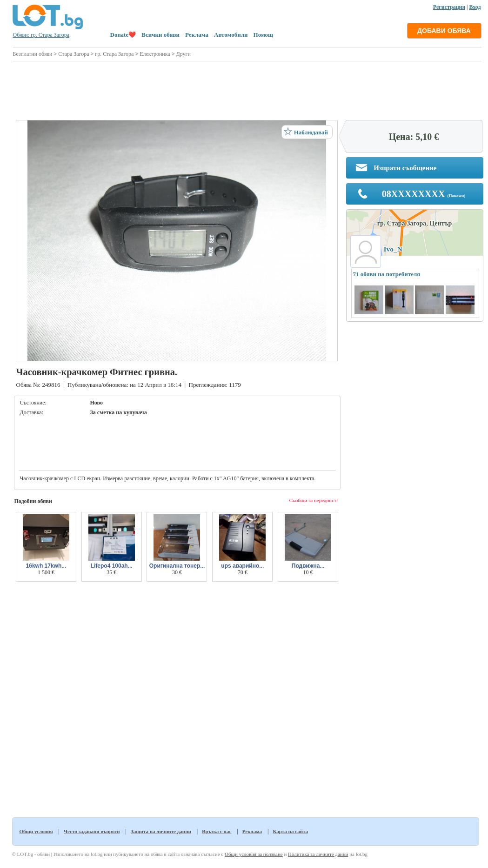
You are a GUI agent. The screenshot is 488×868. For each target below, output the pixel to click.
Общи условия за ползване (254, 854)
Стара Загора (74, 54)
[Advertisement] (247, 89)
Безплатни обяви (33, 54)
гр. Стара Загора (114, 54)
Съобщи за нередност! (314, 500)
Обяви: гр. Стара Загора (41, 35)
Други (183, 54)
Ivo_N (393, 249)
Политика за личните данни (318, 854)
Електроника (155, 54)
